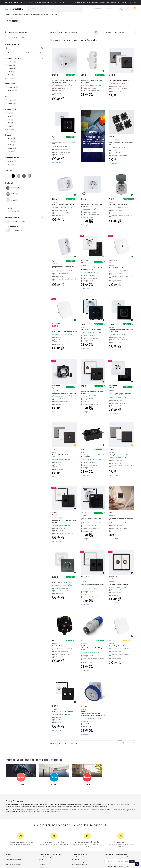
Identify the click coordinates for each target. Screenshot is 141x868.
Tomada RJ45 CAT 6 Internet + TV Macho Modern (92, 392)
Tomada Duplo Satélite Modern (62, 712)
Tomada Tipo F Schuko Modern (91, 330)
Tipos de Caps (43, 862)
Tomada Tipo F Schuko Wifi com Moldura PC (91, 205)
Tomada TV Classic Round (118, 268)
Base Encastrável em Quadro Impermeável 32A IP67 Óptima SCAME (93, 715)
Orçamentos (43, 867)
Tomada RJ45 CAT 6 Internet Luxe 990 (63, 456)
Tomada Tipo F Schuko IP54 (118, 204)
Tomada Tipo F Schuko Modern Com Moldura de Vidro (121, 331)
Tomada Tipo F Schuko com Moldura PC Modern (64, 143)
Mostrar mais (11, 78)
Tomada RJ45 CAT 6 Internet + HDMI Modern (64, 522)
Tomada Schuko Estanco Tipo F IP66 (64, 393)
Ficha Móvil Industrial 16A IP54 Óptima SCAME (93, 649)
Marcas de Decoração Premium (82, 862)
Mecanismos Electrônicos (40, 15)
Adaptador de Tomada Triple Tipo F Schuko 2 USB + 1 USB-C (64, 81)
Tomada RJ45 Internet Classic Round (64, 331)
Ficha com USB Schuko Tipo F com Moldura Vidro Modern (120, 394)
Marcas (41, 859)
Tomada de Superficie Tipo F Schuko (64, 204)
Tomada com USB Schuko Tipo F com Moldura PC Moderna (93, 269)
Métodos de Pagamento (13, 865)
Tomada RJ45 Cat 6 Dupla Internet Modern (92, 585)
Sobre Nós (9, 857)
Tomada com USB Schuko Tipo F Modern (91, 519)
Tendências (75, 859)
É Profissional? (10, 867)
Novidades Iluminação (46, 857)
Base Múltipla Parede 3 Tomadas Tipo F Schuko (91, 81)
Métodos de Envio (11, 862)
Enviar (132, 861)
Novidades (97, 9)
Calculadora (42, 865)
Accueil (8, 15)
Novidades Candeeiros (79, 857)
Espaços (74, 867)
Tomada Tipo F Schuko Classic (62, 582)
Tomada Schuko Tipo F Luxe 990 (119, 80)
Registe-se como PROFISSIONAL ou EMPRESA (91, 2)
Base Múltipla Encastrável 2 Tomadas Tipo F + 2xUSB (93, 456)
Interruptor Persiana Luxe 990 (119, 455)
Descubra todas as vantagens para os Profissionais (121, 2)
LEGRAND (87, 784)
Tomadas (54, 15)
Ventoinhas (110, 9)
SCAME (21, 784)
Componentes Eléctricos (21, 15)
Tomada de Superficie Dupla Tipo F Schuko (64, 267)
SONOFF (54, 784)
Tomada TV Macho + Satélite (119, 584)
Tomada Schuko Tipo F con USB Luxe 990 (121, 519)
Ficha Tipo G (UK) (58, 646)
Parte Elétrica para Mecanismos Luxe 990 (121, 144)
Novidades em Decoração (80, 865)
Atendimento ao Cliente (13, 859)
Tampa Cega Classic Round (118, 646)
